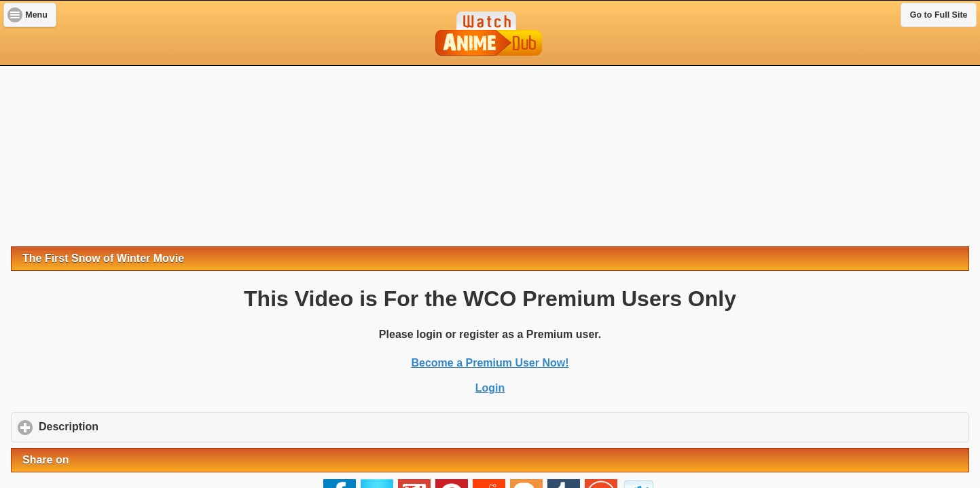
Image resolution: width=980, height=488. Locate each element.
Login (490, 388)
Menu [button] (36, 15)
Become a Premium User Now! (490, 363)
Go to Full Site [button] (939, 15)
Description (132, 426)
